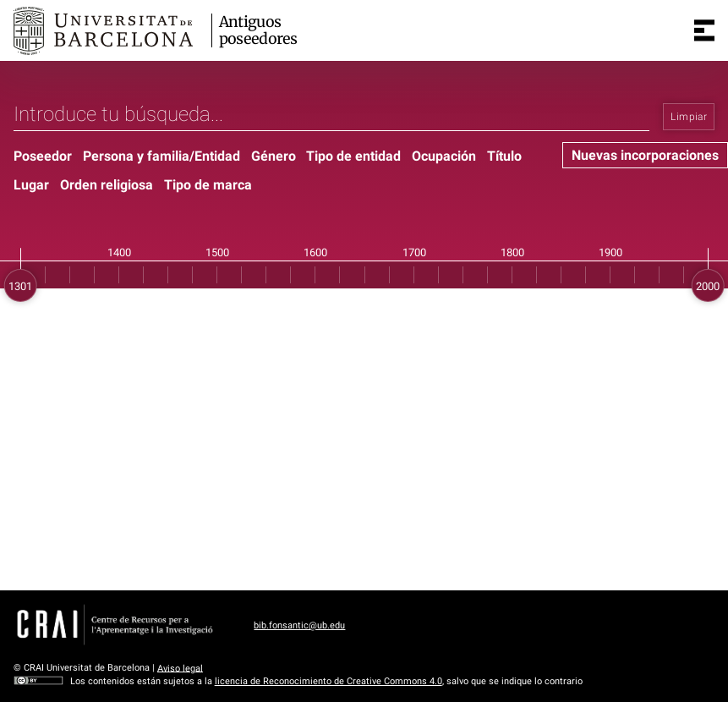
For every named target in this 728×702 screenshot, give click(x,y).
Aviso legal (180, 668)
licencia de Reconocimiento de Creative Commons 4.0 (328, 681)
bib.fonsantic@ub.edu (299, 625)
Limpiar (689, 117)
